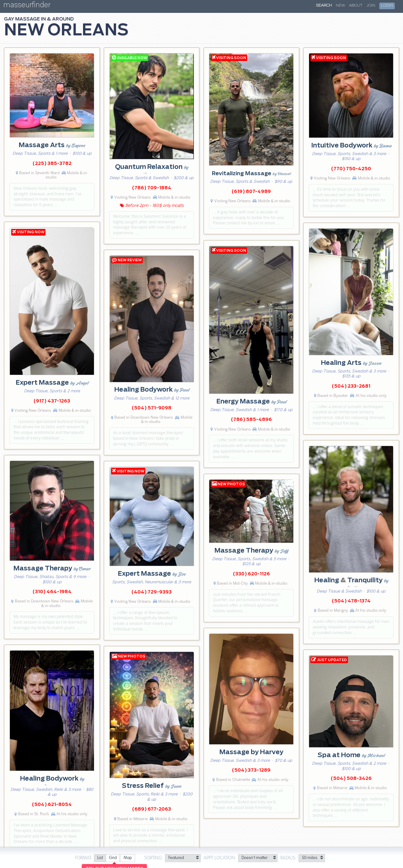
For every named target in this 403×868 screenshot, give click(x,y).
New (340, 6)
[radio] (100, 858)
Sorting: (154, 858)
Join (371, 6)
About (356, 6)
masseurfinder (27, 6)
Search (324, 6)
